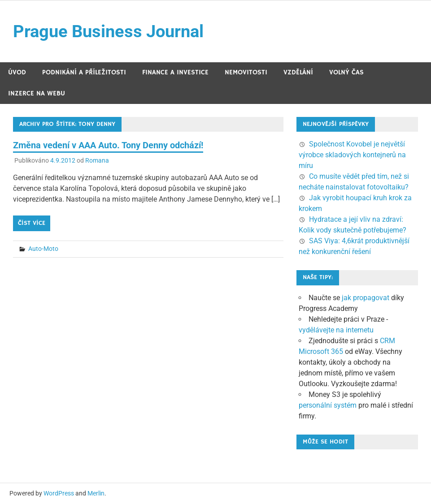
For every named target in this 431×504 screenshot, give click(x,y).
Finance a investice (175, 72)
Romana (97, 160)
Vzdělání (298, 72)
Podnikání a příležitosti (84, 72)
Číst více (32, 223)
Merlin (96, 493)
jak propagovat (366, 298)
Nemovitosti (246, 72)
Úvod (17, 72)
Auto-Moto (43, 249)
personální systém (328, 405)
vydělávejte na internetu (336, 330)
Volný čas (346, 72)
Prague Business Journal (108, 31)
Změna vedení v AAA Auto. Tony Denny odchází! (108, 145)
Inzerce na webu (37, 93)
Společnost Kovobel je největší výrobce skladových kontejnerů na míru (352, 155)
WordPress (59, 493)
